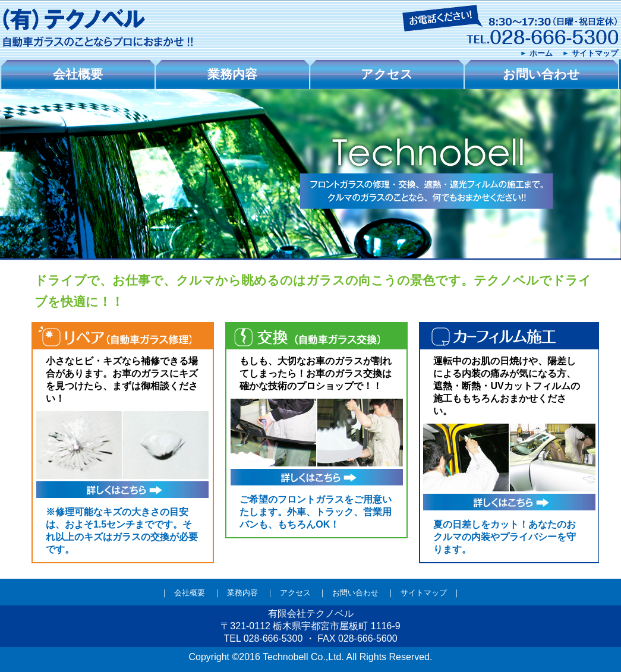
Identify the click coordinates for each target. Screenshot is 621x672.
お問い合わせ (355, 593)
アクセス (295, 593)
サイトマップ (595, 53)
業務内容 (242, 593)
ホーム (541, 53)
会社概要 (190, 593)
